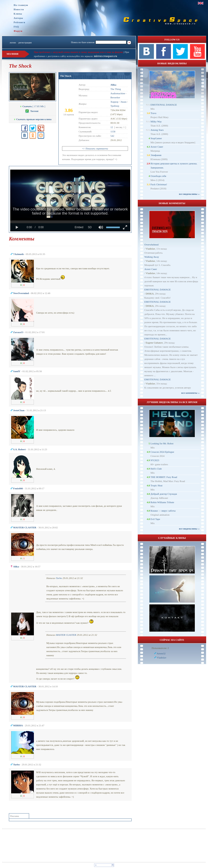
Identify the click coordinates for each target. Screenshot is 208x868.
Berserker (115, 97)
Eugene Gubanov (154, 343)
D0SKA (150, 294)
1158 (113, 131)
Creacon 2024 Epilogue (162, 452)
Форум (18, 31)
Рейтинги (19, 22)
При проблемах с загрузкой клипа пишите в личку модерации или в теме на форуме (78, 52)
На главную (21, 5)
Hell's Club (156, 469)
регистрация (25, 42)
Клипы (18, 14)
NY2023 (155, 460)
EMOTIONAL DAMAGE (164, 105)
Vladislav (150, 249)
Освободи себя (158, 176)
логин (13, 42)
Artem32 (161, 653)
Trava (153, 113)
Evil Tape (155, 519)
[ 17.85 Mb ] (33, 106)
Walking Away (152, 257)
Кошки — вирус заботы (163, 511)
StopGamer (156, 138)
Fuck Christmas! (159, 184)
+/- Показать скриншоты (95, 148)
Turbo (59, 578)
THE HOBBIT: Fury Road (164, 477)
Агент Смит (157, 147)
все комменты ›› (190, 393)
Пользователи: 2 (160, 648)
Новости (19, 9)
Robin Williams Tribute (162, 502)
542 (112, 136)
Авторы (18, 18)
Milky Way (156, 121)
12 (112, 127)
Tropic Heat (156, 485)
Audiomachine (118, 93)
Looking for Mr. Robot (162, 443)
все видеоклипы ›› (189, 194)
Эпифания (156, 155)
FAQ (16, 27)
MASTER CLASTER (66, 635)
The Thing (116, 89)
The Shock (66, 76)
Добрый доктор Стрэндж (164, 494)
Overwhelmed (151, 245)
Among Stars (157, 130)
